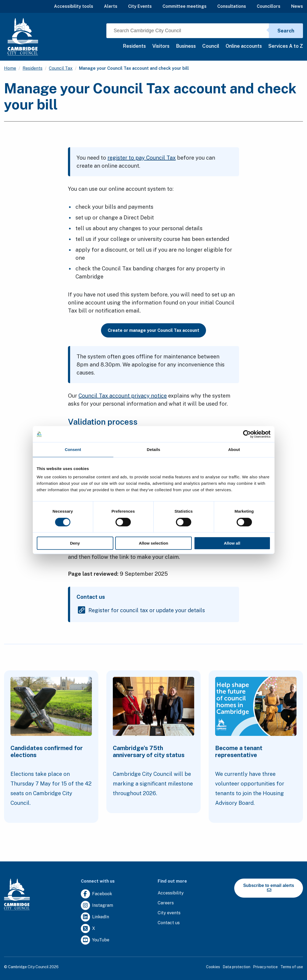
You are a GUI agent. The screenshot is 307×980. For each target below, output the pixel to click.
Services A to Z (286, 46)
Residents (134, 46)
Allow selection (153, 543)
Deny (75, 543)
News (297, 6)
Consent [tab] (73, 449)
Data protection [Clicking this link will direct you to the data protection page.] (236, 967)
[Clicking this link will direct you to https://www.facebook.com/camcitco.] (96, 894)
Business (186, 46)
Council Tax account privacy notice (123, 396)
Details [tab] (154, 449)
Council (211, 46)
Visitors (161, 46)
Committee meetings (185, 6)
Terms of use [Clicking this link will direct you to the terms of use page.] (292, 967)
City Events (140, 6)
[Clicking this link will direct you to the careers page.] (166, 903)
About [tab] (234, 449)
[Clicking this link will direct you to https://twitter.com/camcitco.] (88, 929)
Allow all (232, 543)
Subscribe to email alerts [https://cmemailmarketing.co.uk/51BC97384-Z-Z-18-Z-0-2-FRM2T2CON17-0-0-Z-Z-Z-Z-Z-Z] (268, 888)
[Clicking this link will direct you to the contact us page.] (169, 923)
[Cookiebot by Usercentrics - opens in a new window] (247, 434)
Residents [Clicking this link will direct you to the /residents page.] (32, 68)
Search (286, 31)
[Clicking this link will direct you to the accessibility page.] (171, 893)
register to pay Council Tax (142, 158)
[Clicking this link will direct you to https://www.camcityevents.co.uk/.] (169, 913)
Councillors (269, 6)
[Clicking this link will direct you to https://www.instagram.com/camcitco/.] (97, 906)
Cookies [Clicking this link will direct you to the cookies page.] (213, 967)
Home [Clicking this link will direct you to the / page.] (10, 68)
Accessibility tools (74, 6)
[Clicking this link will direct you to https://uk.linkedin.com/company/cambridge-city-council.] (95, 917)
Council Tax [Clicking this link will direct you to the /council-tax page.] (61, 68)
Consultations (232, 6)
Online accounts (244, 46)
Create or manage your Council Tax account (153, 330)
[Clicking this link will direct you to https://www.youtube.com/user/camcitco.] (95, 940)
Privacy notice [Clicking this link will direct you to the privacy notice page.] (265, 967)
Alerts (111, 6)
